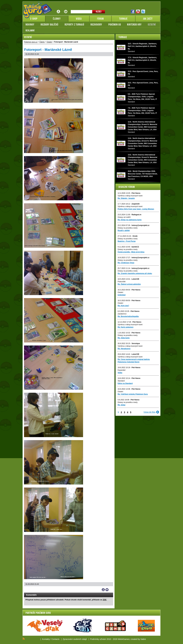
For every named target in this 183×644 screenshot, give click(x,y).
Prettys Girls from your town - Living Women (136, 209)
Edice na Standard (125, 383)
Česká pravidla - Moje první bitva (131, 252)
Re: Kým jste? (123, 306)
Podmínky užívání (98, 639)
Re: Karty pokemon (126, 327)
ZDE (105, 600)
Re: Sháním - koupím (126, 198)
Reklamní (30, 30)
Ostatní (152, 24)
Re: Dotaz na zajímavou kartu (130, 220)
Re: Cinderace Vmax (126, 263)
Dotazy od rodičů (124, 217)
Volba (120, 373)
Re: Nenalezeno (124, 349)
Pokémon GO (115, 24)
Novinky (30, 24)
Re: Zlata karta (124, 338)
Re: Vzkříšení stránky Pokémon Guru (133, 394)
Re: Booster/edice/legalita (128, 316)
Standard (121, 381)
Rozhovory (96, 24)
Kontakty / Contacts (51, 639)
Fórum (66, 9)
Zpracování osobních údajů (75, 639)
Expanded (122, 370)
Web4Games (124, 639)
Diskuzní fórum (127, 187)
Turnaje (123, 37)
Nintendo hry (134, 24)
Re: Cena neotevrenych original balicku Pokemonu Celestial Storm (134, 361)
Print (103, 590)
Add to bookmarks (107, 590)
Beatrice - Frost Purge (127, 241)
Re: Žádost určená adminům (129, 284)
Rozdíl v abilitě (124, 231)
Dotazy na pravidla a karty (128, 228)
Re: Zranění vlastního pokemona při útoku (135, 273)
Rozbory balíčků (49, 24)
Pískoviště (122, 282)
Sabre (143, 639)
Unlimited (122, 295)
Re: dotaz (122, 405)
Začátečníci (122, 314)
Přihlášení (58, 9)
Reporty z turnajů (74, 24)
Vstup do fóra (149, 412)
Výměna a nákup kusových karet (130, 196)
